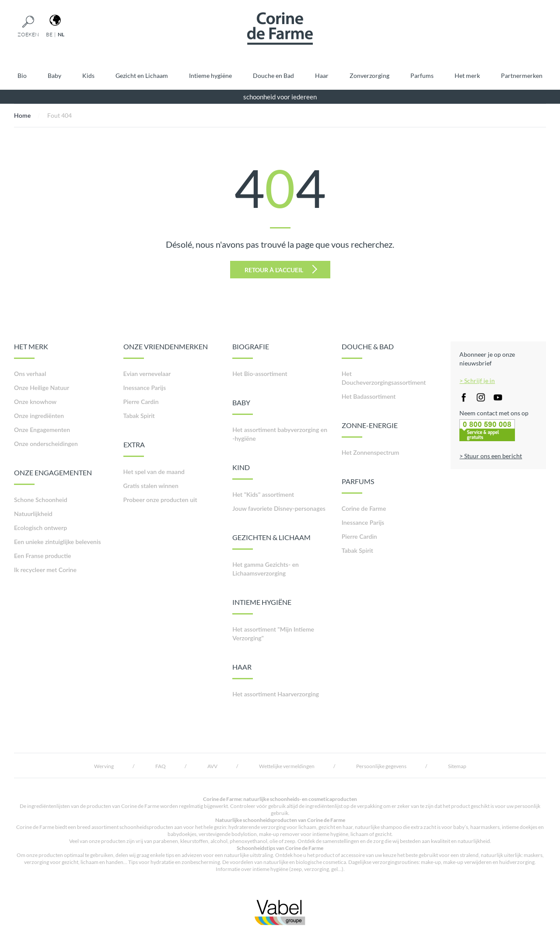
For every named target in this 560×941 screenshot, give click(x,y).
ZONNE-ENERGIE (370, 429)
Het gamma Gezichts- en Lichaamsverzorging (266, 569)
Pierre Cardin (141, 402)
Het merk (467, 75)
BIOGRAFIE (251, 351)
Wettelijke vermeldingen (287, 766)
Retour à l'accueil (281, 269)
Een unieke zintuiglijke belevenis (58, 542)
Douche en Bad (273, 75)
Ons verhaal (30, 374)
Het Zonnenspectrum (371, 452)
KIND (243, 471)
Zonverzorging (369, 75)
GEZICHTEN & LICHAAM (271, 541)
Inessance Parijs (145, 388)
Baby (54, 75)
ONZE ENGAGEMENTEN (53, 477)
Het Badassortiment (369, 396)
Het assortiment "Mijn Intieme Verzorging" (273, 634)
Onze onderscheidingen (46, 444)
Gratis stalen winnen (151, 486)
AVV (212, 766)
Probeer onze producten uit (160, 500)
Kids (88, 75)
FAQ (161, 766)
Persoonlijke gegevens (381, 766)
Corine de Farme (364, 508)
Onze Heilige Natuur (42, 388)
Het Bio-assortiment (260, 374)
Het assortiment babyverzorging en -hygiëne (280, 434)
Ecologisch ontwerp (40, 528)
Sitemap (457, 766)
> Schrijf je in (477, 381)
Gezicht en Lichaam (142, 75)
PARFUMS (358, 485)
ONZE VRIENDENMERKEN (166, 351)
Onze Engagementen (42, 430)
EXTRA (134, 449)
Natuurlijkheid (33, 514)
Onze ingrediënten (39, 416)
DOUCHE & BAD (368, 351)
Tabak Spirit (139, 416)
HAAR (243, 671)
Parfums (422, 75)
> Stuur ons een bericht (491, 456)
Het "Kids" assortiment (263, 494)
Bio (22, 75)
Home (22, 115)
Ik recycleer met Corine (45, 570)
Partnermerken (522, 75)
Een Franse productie (42, 556)
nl (61, 34)
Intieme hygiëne (210, 75)
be (49, 34)
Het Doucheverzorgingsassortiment (384, 378)
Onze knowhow (35, 402)
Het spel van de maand (154, 472)
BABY (243, 407)
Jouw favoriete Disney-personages (279, 508)
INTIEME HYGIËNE (262, 606)
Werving (104, 766)
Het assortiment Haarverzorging (276, 694)
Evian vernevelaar (147, 374)
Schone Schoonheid (41, 500)
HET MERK (31, 351)
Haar (322, 75)
